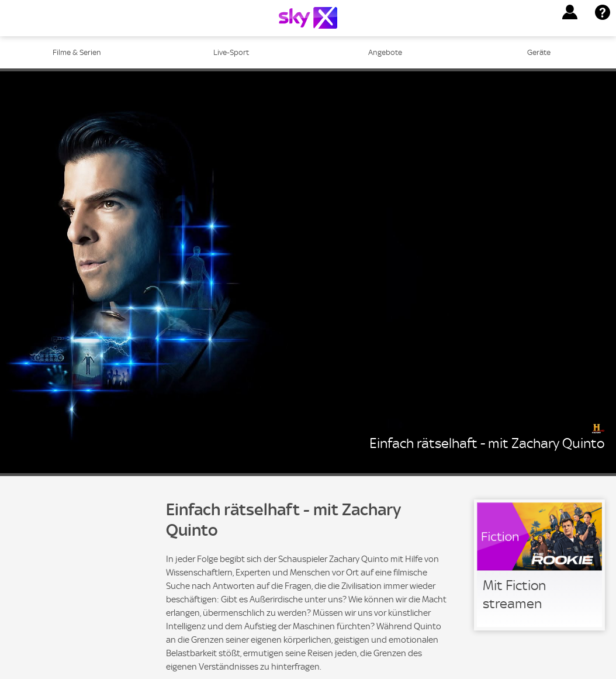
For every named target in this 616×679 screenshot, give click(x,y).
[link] (539, 565)
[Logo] (308, 18)
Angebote (385, 52)
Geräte (539, 52)
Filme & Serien (77, 52)
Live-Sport (231, 52)
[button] (570, 12)
